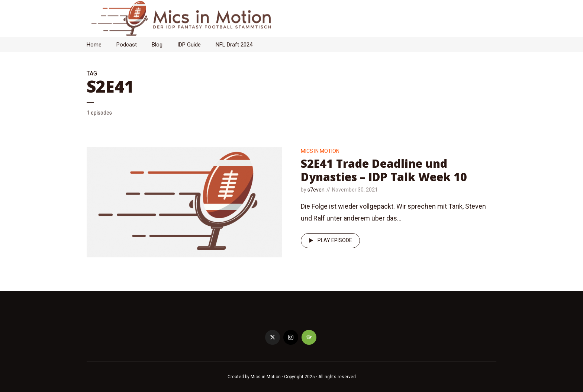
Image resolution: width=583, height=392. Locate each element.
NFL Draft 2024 (234, 45)
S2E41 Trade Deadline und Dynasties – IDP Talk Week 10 (384, 170)
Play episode (329, 241)
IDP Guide (189, 45)
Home (94, 45)
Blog (157, 45)
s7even (316, 190)
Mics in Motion (320, 151)
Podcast (127, 45)
